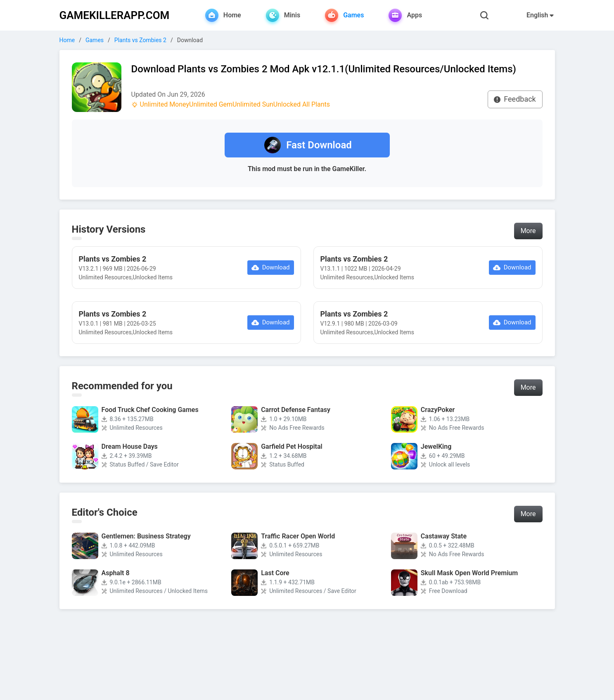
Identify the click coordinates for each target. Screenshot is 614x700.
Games (95, 40)
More (528, 231)
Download (271, 267)
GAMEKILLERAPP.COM (115, 15)
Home (67, 40)
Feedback (515, 99)
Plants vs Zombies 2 (140, 40)
